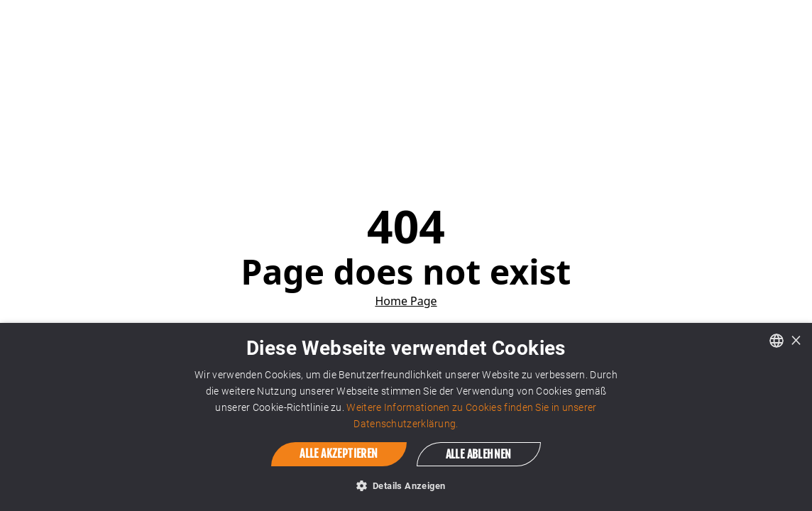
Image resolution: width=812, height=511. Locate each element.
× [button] (796, 340)
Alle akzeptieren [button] (339, 454)
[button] (406, 486)
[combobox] (777, 341)
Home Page (406, 301)
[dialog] (406, 417)
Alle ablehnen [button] (479, 454)
